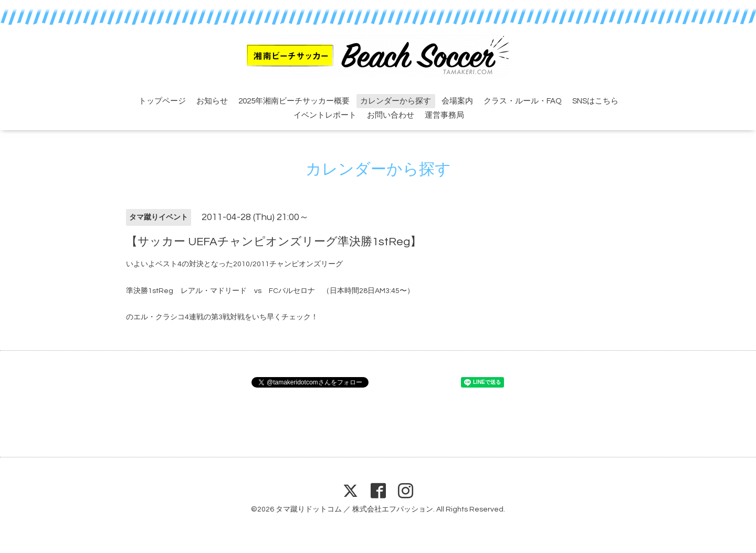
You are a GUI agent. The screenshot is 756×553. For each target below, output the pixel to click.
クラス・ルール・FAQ (523, 101)
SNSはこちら (595, 101)
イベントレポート (325, 115)
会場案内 (457, 101)
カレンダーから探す (396, 101)
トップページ (162, 101)
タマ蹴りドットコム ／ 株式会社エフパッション (354, 509)
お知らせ (212, 101)
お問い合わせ (391, 115)
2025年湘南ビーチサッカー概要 (294, 101)
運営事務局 (444, 115)
